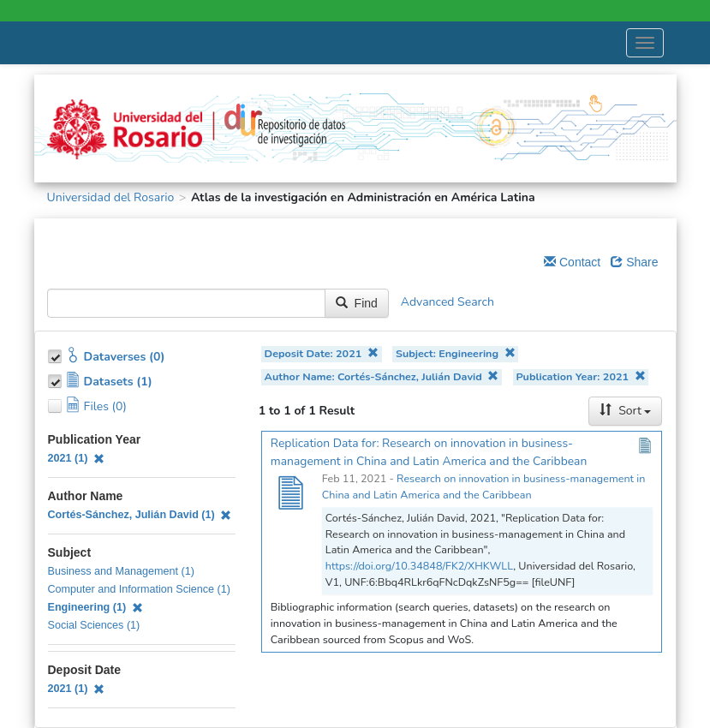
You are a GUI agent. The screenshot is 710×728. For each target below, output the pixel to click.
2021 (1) (77, 458)
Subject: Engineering (456, 353)
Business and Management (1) (122, 571)
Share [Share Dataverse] (634, 262)
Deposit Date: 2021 (322, 353)
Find (357, 303)
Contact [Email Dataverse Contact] (572, 262)
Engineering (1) (95, 607)
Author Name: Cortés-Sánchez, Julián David (382, 376)
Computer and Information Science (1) (140, 589)
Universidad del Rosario (111, 197)
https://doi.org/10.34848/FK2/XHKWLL (419, 566)
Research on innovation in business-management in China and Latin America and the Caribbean (483, 486)
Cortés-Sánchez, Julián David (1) (140, 515)
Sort (625, 411)
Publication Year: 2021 (580, 376)
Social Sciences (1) (94, 625)
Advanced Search (447, 302)
